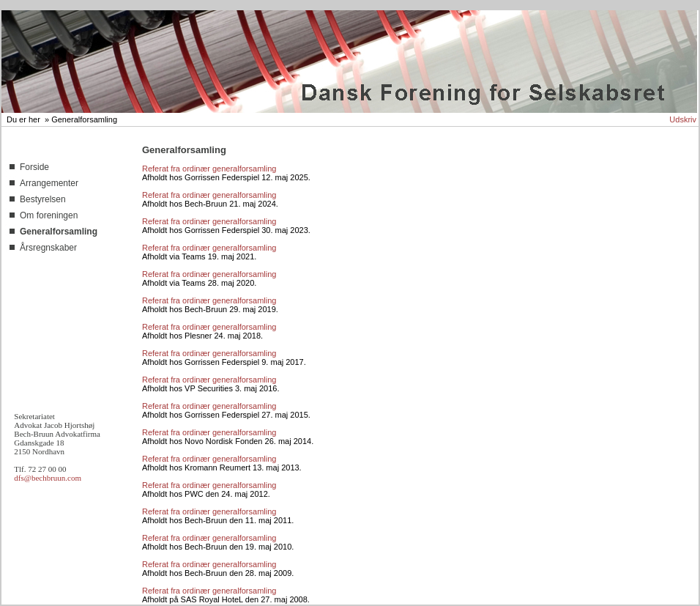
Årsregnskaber (48, 248)
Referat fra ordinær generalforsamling (209, 169)
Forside (34, 167)
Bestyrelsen (43, 199)
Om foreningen (49, 215)
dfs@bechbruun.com (48, 478)
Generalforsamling (84, 119)
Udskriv (683, 119)
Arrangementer (49, 183)
